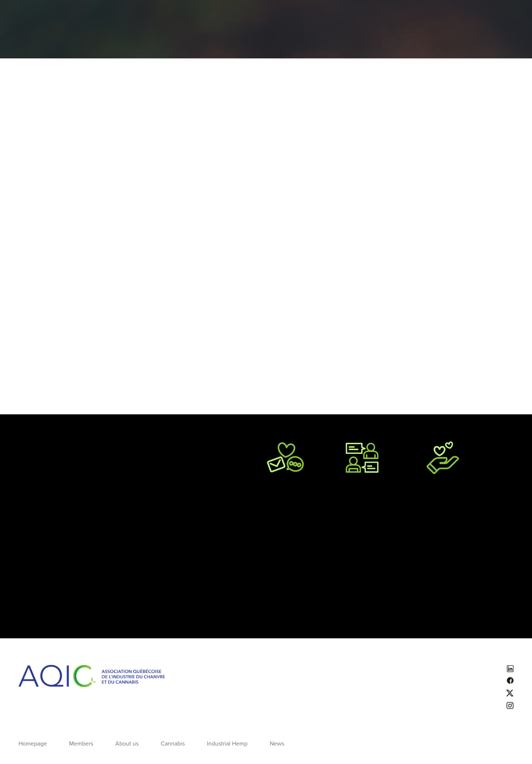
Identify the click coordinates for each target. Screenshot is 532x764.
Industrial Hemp (227, 744)
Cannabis (173, 744)
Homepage (33, 744)
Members (81, 744)
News (277, 744)
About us (127, 744)
